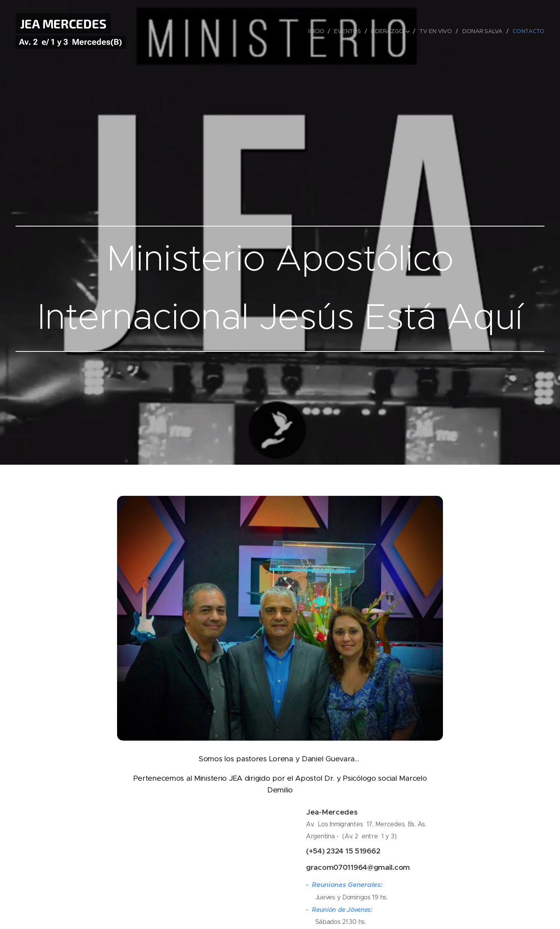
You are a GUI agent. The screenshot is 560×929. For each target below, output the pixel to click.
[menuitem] (318, 31)
